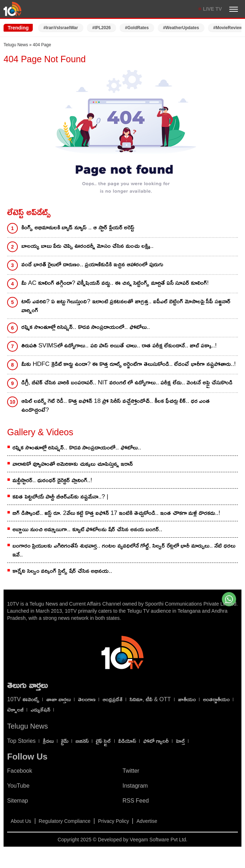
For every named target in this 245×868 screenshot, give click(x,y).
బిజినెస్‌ (82, 741)
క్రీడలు (48, 741)
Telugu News (16, 45)
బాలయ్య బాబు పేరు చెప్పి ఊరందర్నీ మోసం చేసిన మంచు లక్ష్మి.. (87, 246)
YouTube (18, 786)
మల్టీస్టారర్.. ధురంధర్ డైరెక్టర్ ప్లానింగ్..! (52, 480)
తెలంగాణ (87, 699)
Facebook (20, 771)
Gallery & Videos (40, 432)
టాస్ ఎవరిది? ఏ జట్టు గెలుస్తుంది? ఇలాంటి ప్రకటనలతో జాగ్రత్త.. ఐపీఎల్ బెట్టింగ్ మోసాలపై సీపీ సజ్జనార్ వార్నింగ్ (126, 306)
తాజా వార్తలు (59, 699)
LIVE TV (212, 9)
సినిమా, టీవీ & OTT (150, 699)
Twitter (131, 771)
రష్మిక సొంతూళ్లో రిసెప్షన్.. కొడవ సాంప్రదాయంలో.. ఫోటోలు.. (86, 327)
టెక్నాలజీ (15, 710)
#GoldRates (137, 28)
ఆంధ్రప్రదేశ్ (113, 699)
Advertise (147, 821)
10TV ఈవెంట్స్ (23, 699)
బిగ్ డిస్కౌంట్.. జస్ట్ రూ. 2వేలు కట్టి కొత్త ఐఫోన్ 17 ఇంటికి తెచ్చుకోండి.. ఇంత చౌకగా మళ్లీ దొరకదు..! (116, 513)
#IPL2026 (101, 28)
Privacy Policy (113, 821)
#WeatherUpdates (181, 28)
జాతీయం (187, 699)
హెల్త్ (180, 741)
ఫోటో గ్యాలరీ (156, 741)
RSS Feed (136, 801)
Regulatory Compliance (65, 821)
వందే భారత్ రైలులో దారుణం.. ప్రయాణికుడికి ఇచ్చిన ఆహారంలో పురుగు (92, 264)
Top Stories (21, 741)
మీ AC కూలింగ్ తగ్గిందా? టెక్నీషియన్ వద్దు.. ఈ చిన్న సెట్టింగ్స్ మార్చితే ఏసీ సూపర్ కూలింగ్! (115, 283)
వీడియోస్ (127, 741)
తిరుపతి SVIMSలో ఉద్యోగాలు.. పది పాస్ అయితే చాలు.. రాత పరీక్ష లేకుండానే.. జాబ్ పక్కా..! (119, 345)
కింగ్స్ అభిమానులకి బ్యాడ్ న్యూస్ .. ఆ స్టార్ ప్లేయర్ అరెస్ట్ (78, 227)
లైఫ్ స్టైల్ (103, 741)
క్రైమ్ (65, 741)
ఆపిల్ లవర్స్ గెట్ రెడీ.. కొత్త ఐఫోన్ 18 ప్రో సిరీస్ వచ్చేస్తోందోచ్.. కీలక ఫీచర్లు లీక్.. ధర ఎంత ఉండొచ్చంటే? (116, 405)
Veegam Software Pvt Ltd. (158, 840)
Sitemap (18, 801)
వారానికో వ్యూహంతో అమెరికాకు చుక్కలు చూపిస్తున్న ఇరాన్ (73, 464)
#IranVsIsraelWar (61, 28)
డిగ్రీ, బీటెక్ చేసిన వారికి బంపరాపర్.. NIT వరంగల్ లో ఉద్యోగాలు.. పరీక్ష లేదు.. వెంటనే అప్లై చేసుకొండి (127, 382)
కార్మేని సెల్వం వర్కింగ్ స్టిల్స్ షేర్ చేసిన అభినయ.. (62, 571)
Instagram (135, 786)
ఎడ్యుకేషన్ (40, 710)
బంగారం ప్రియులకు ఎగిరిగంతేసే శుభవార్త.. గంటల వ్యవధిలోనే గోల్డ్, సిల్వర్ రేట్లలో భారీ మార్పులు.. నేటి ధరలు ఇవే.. (124, 550)
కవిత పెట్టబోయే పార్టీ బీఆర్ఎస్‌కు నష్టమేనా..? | (60, 497)
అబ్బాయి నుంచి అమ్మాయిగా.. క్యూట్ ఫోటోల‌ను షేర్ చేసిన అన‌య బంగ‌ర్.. (87, 529)
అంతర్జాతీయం (216, 699)
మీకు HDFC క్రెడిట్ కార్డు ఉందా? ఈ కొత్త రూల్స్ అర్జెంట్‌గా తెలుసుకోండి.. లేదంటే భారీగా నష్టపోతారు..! (129, 364)
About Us (21, 821)
